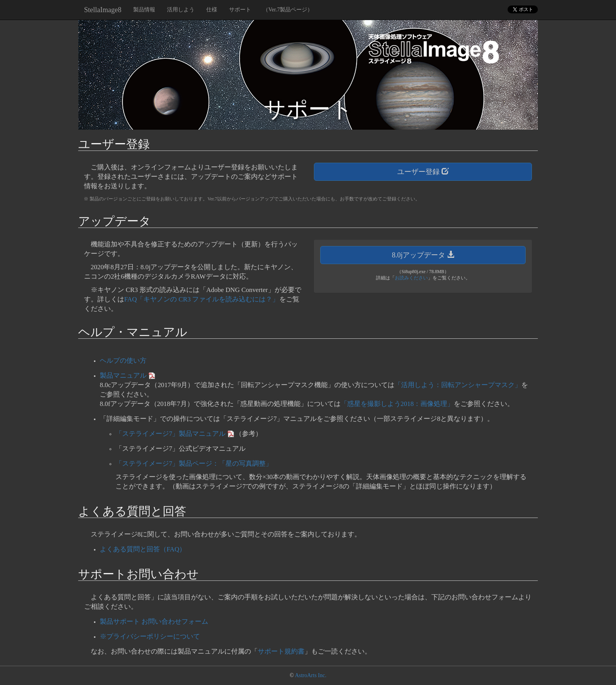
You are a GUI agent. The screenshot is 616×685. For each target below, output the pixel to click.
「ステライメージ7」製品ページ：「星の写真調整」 (194, 464)
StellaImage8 (103, 10)
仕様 (212, 10)
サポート (240, 10)
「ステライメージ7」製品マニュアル (170, 434)
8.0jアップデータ (423, 255)
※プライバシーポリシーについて (150, 636)
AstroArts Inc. (311, 675)
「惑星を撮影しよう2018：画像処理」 (397, 404)
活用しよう (181, 10)
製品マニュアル (123, 376)
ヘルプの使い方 (123, 361)
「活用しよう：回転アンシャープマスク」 (458, 385)
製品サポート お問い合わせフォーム (154, 622)
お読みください (411, 278)
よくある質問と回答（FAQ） (143, 549)
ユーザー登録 (423, 172)
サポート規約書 (281, 651)
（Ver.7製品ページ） (288, 10)
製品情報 (144, 10)
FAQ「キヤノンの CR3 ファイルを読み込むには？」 (202, 299)
